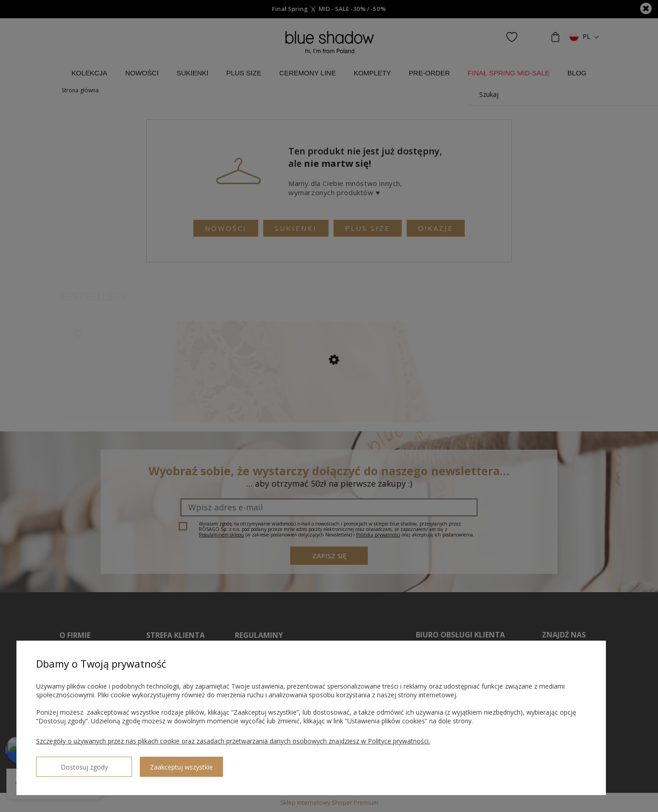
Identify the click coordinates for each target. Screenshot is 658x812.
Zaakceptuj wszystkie (151, 763)
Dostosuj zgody (69, 763)
